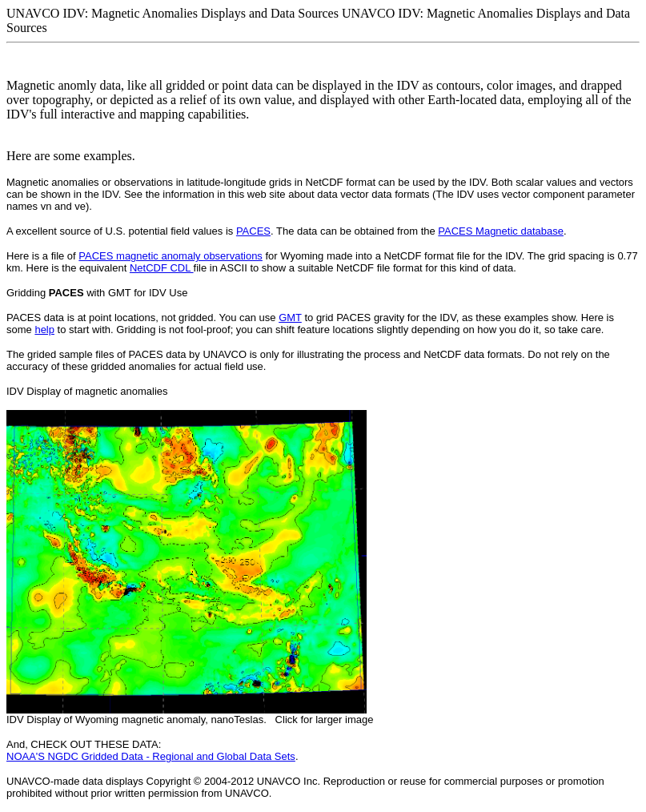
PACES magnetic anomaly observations (171, 256)
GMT (290, 318)
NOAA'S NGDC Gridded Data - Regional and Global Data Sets (151, 756)
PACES (253, 231)
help (44, 330)
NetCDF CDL (162, 268)
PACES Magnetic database (501, 231)
